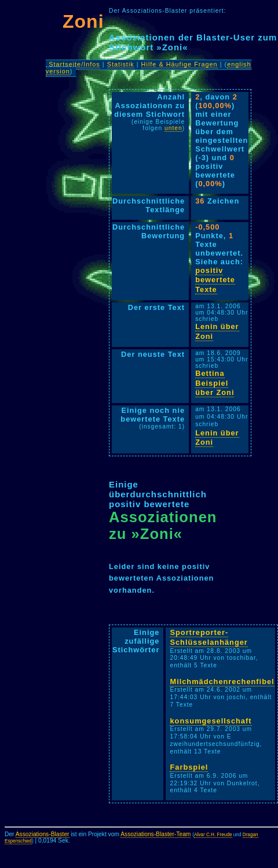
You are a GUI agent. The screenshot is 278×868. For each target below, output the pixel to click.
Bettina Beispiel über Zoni (215, 383)
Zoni (83, 21)
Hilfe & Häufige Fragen (180, 64)
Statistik (121, 64)
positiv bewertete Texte (215, 280)
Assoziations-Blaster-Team (156, 834)
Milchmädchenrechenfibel (222, 682)
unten (173, 128)
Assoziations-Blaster (43, 834)
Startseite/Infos (74, 64)
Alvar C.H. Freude (213, 835)
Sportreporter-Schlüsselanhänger (209, 637)
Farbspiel (189, 767)
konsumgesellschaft (211, 721)
